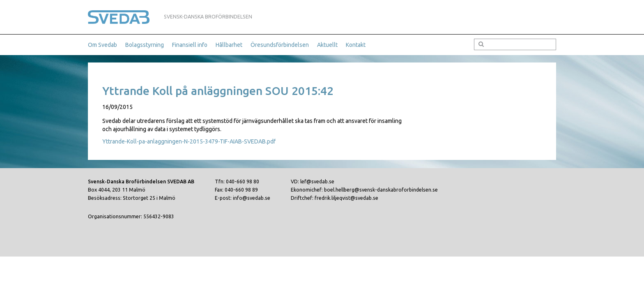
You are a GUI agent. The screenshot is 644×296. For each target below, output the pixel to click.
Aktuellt (327, 45)
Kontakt (356, 45)
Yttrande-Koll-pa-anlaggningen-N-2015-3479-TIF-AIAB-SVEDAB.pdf (189, 141)
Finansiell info (190, 45)
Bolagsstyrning (145, 45)
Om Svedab (102, 45)
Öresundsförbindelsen (280, 45)
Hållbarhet (229, 45)
